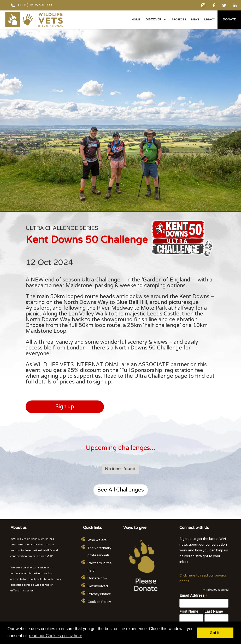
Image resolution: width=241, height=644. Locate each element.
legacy (210, 19)
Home (136, 19)
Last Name (214, 611)
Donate (229, 19)
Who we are (97, 540)
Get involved (98, 586)
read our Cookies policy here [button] (56, 636)
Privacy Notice (99, 594)
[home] (34, 20)
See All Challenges (121, 490)
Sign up (65, 407)
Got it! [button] (215, 633)
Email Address (194, 595)
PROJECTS (179, 19)
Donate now (97, 578)
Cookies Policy (99, 602)
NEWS (195, 19)
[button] (156, 20)
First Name (189, 611)
